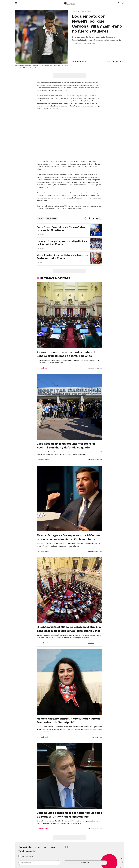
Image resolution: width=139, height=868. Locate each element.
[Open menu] (16, 3)
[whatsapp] (106, 61)
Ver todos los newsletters (27, 851)
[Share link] (121, 61)
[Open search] (119, 3)
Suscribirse (85, 863)
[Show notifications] (123, 3)
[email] (117, 61)
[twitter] (114, 61)
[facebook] (110, 61)
